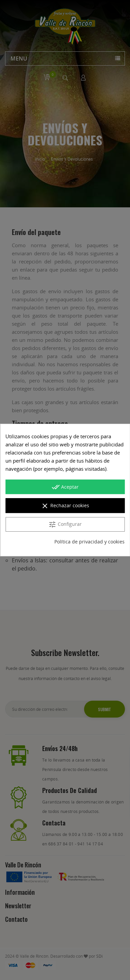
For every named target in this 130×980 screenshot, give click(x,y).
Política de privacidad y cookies (89, 542)
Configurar (65, 524)
